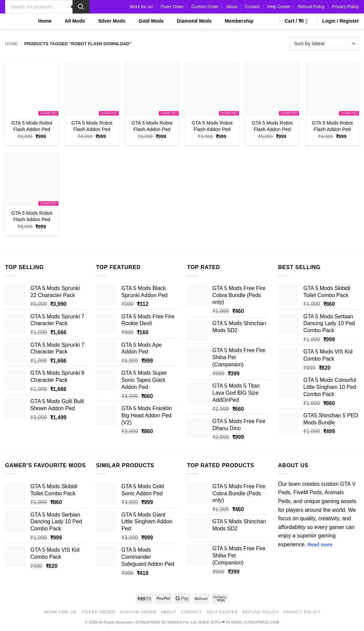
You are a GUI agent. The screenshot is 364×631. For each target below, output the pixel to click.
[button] (299, 21)
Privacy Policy (345, 7)
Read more (320, 545)
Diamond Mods (190, 21)
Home (41, 21)
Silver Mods (108, 21)
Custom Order (205, 7)
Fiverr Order (172, 7)
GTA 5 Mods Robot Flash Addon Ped (32, 126)
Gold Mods (147, 21)
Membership (235, 21)
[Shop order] (324, 44)
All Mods (71, 21)
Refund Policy (311, 7)
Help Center (279, 7)
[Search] (81, 7)
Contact (252, 7)
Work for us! (142, 7)
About (232, 7)
